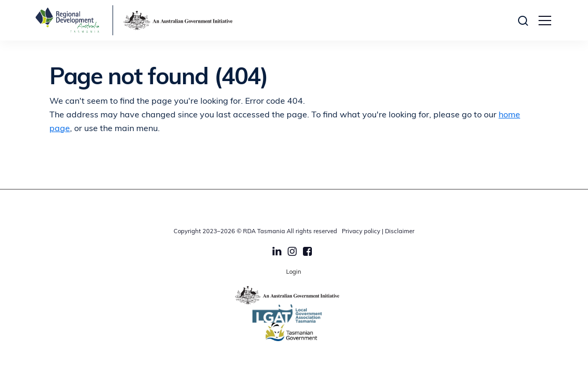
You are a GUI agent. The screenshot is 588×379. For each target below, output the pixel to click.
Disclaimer (400, 232)
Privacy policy (361, 232)
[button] (526, 20)
